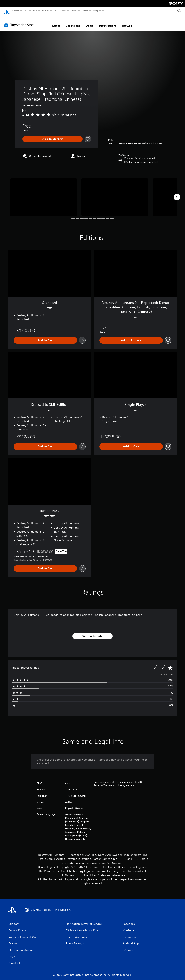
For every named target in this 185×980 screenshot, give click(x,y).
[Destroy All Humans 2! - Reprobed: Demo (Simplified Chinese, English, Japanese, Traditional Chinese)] (44, 194)
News (75, 11)
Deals (89, 22)
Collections (73, 22)
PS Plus (46, 11)
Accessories (61, 11)
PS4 (35, 11)
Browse (127, 22)
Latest (56, 22)
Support (97, 11)
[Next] (177, 193)
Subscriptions (108, 22)
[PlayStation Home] (7, 11)
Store (85, 11)
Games (16, 11)
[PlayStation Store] (20, 21)
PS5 (26, 11)
